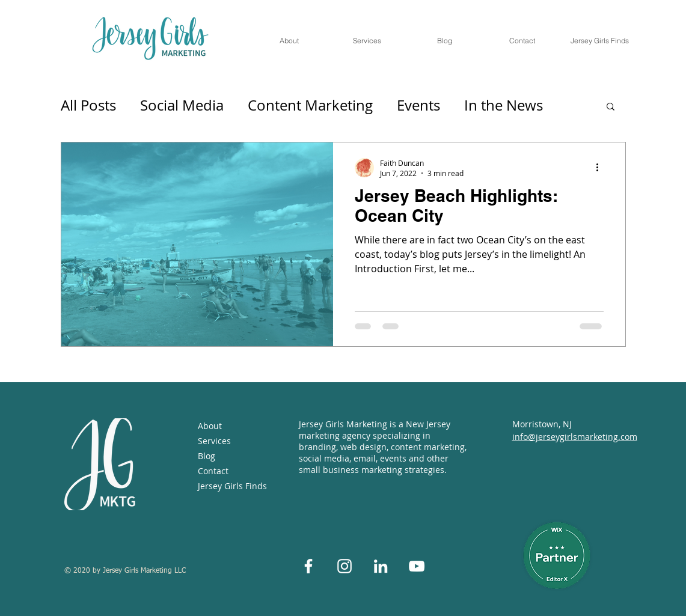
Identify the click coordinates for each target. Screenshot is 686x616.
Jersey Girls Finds (230, 486)
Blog (207, 456)
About (210, 426)
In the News (504, 105)
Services (214, 441)
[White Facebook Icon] (308, 566)
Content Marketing (310, 105)
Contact (213, 471)
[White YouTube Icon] (417, 566)
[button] (611, 107)
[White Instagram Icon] (345, 566)
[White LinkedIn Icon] (381, 566)
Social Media (182, 105)
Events (418, 105)
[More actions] (602, 168)
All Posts (88, 105)
